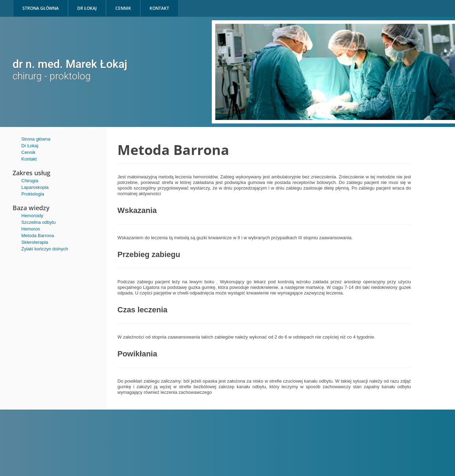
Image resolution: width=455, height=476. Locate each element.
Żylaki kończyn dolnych (45, 249)
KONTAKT (159, 8)
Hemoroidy (32, 216)
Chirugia (30, 181)
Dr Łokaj (30, 146)
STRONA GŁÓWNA (41, 8)
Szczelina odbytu (38, 222)
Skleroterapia (35, 242)
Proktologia (33, 194)
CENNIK (123, 8)
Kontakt (29, 159)
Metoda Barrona (38, 236)
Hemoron (31, 229)
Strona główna (36, 139)
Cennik (28, 152)
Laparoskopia (35, 187)
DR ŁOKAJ (87, 8)
